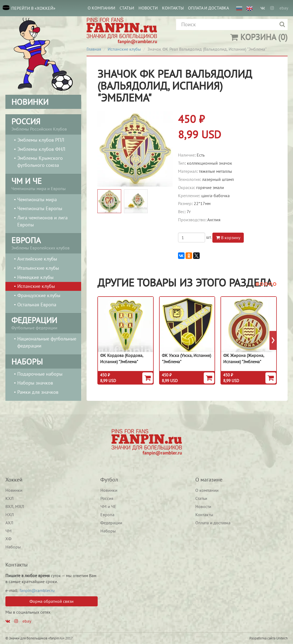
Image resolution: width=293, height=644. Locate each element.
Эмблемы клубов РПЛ (41, 140)
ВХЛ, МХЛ (15, 506)
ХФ (8, 539)
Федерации (111, 523)
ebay (284, 8)
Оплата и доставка (208, 8)
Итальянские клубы (38, 268)
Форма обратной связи (52, 601)
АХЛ (9, 523)
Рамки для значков (38, 392)
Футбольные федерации (43, 323)
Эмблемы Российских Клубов (43, 124)
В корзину (228, 238)
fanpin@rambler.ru (37, 590)
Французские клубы (39, 295)
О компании (101, 8)
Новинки (14, 490)
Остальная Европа (37, 305)
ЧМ (9, 531)
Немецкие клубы (35, 277)
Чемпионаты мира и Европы (43, 183)
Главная (94, 49)
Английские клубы (37, 259)
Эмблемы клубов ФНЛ (41, 149)
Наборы (13, 547)
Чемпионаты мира (37, 199)
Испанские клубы (36, 286)
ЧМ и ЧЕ (108, 506)
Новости (148, 8)
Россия (107, 498)
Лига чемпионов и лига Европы (42, 221)
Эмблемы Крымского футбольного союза (40, 162)
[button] (257, 284)
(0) (259, 37)
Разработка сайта (262, 638)
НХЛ (10, 515)
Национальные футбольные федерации (47, 342)
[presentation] (273, 340)
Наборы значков (35, 383)
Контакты (173, 8)
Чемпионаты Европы (40, 208)
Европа (107, 515)
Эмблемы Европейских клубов (43, 243)
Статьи (127, 8)
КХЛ (9, 498)
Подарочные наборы (40, 374)
